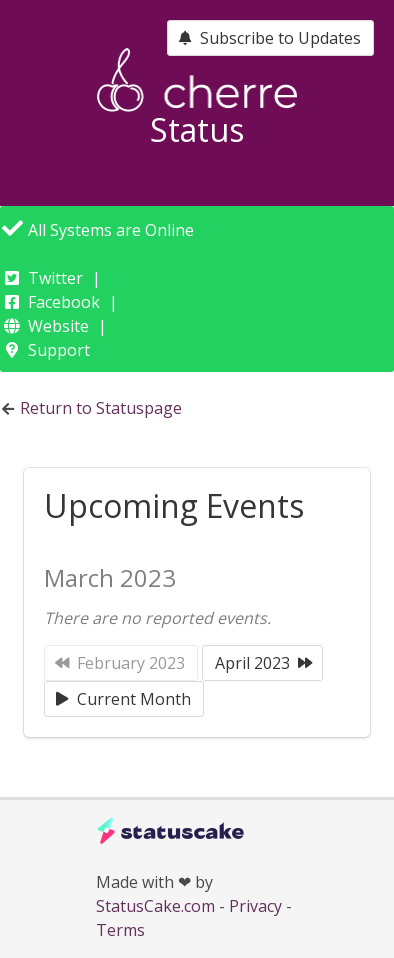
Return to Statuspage (101, 408)
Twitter (55, 278)
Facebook (64, 302)
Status (197, 129)
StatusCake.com (155, 906)
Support (59, 350)
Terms (120, 930)
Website (58, 326)
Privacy (255, 906)
